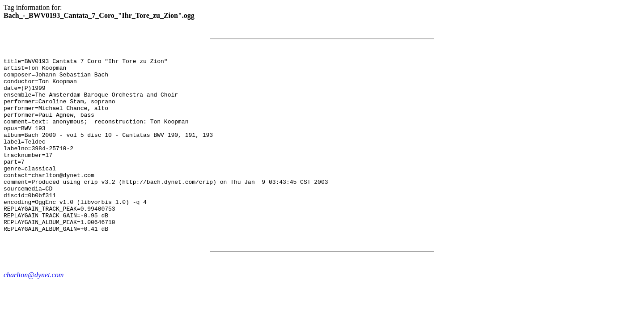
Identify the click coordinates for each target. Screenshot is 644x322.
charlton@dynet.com (34, 310)
